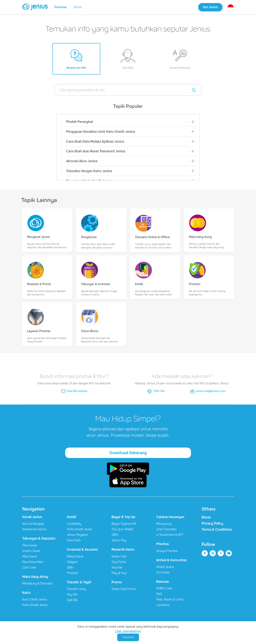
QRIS (115, 535)
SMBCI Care (164, 588)
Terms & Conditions (217, 530)
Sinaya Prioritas (167, 551)
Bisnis (78, 7)
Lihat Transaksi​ (166, 529)
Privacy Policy (212, 523)
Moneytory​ (164, 524)
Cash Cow (29, 567)
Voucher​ (117, 567)
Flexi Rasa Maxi (33, 562)
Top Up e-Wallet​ (122, 529)
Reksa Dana (75, 556)
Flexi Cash (74, 540)
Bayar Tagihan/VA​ (124, 524)
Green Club (119, 556)
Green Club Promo (124, 589)
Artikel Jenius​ (165, 567)
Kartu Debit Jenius (35, 599)
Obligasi (72, 562)
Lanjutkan (128, 637)
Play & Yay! (119, 573)
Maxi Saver (30, 556)
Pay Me (72, 594)
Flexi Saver (30, 545)
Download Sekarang (128, 453)
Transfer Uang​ (76, 589)
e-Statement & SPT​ (170, 535)
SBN (70, 567)
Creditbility (74, 524)
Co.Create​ (163, 572)
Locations (163, 605)
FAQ (159, 594)
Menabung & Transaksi (38, 583)
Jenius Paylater (77, 535)
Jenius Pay (119, 540)
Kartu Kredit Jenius (35, 605)
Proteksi (72, 573)
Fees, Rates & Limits (170, 599)
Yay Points (119, 562)
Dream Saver (31, 551)
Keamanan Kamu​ (34, 529)
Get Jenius (210, 7)
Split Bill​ (72, 600)
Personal (60, 7)
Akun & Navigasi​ (33, 524)
